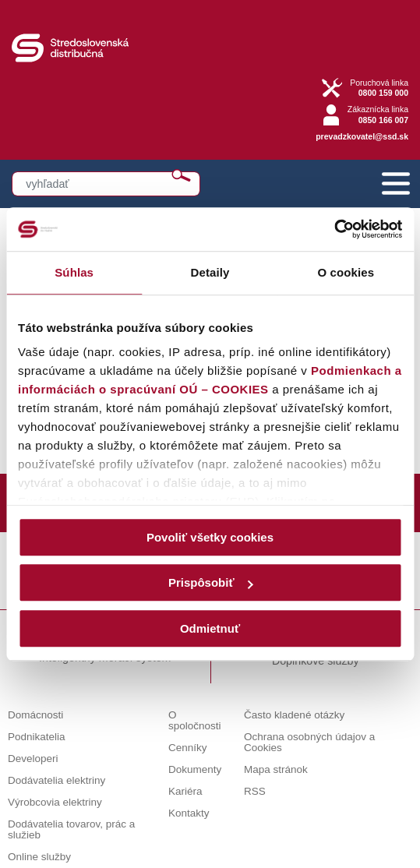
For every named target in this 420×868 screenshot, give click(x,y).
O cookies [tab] (346, 272)
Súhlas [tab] (74, 272)
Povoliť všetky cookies (210, 537)
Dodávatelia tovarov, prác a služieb (71, 829)
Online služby (39, 857)
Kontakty (189, 813)
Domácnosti (35, 715)
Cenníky (188, 748)
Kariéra (185, 791)
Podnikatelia (37, 737)
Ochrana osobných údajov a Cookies (309, 742)
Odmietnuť (210, 628)
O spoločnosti (195, 720)
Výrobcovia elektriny (55, 802)
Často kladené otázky (294, 715)
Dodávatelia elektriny (56, 780)
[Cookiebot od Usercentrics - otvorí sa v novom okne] (334, 229)
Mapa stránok (276, 769)
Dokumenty (195, 769)
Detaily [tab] (210, 272)
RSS (255, 791)
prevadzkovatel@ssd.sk (362, 136)
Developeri (33, 759)
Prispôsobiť (211, 582)
